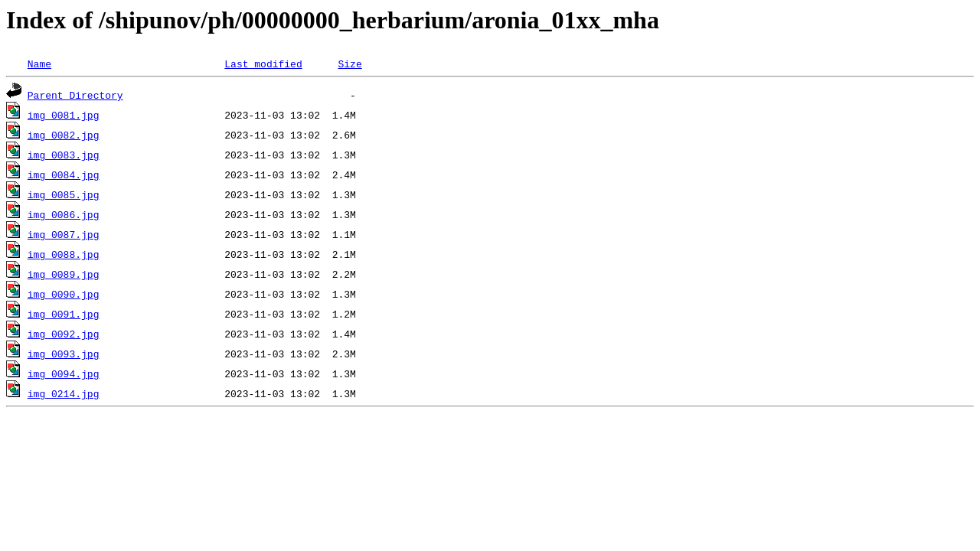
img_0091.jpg (64, 314)
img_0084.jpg (64, 174)
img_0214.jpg (64, 393)
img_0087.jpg (64, 234)
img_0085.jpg (64, 194)
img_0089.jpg (64, 274)
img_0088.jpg (64, 254)
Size (350, 64)
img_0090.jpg (64, 294)
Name (39, 64)
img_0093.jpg (64, 354)
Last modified (263, 64)
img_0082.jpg (64, 135)
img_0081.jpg (64, 115)
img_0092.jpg (64, 334)
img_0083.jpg (64, 155)
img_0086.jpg (64, 214)
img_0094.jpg (64, 373)
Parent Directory (75, 95)
